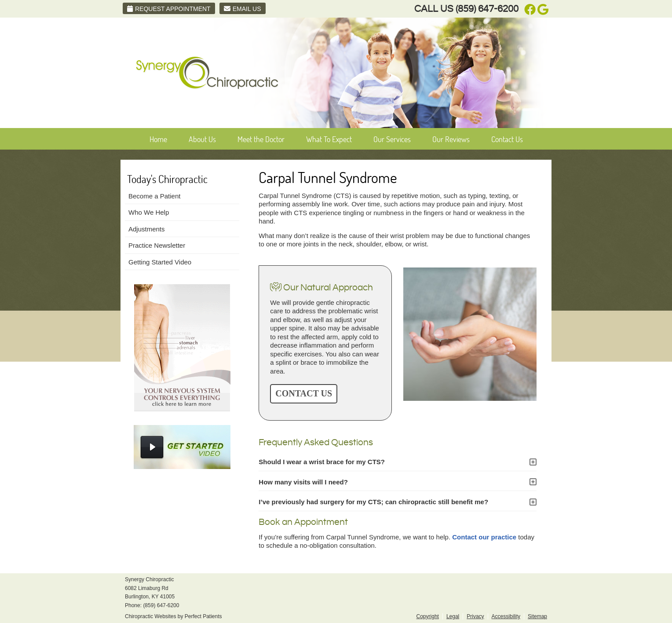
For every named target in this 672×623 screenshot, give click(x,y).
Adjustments (147, 229)
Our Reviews (451, 139)
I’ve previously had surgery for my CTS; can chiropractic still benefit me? (373, 502)
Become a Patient (154, 196)
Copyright (428, 616)
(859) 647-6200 (487, 9)
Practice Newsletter (157, 245)
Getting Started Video (160, 262)
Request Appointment (169, 9)
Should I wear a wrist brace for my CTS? (322, 462)
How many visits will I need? (303, 482)
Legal (453, 616)
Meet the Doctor (261, 139)
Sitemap (537, 616)
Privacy (475, 616)
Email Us (243, 9)
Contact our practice (484, 537)
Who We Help (149, 212)
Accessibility (506, 616)
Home (158, 139)
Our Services (392, 139)
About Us (202, 139)
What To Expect (329, 139)
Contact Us (507, 139)
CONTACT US (304, 393)
